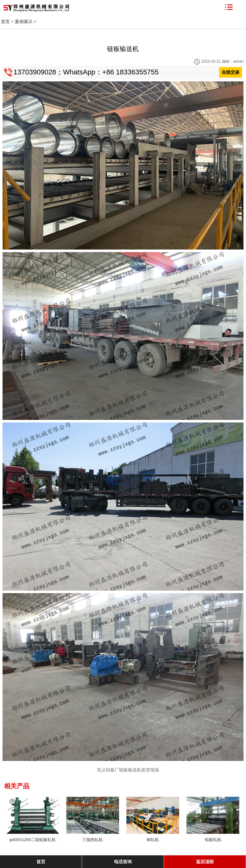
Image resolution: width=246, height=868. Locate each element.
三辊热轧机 (93, 840)
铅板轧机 (213, 840)
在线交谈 (230, 72)
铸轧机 (153, 840)
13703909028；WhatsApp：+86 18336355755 (86, 72)
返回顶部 (205, 862)
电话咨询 (123, 862)
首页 (5, 22)
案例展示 (24, 22)
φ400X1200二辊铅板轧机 (33, 840)
